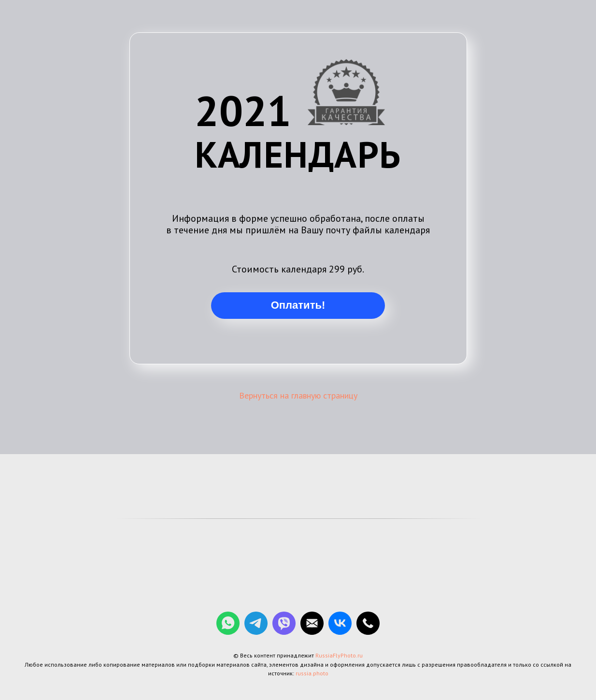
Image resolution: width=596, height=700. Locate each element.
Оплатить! (298, 305)
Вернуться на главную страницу (298, 395)
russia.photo (312, 673)
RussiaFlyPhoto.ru (339, 655)
